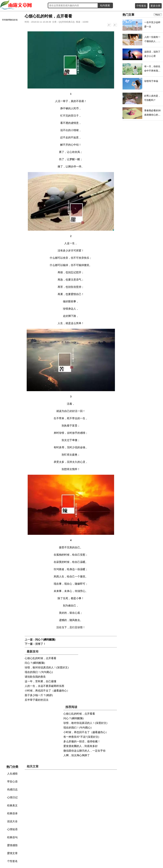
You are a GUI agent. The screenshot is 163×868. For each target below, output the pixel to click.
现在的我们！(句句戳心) (39, 672)
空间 (4, 20)
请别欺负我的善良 (35, 677)
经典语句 (12, 837)
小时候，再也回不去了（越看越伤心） (47, 691)
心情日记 (12, 797)
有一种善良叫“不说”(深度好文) (81, 737)
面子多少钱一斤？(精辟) (39, 695)
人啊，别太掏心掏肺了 (77, 755)
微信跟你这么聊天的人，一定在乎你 (84, 751)
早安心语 (12, 782)
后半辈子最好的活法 (37, 700)
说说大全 (12, 821)
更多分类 (155, 6)
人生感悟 (12, 774)
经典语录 (12, 813)
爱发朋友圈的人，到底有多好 (81, 746)
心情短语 (12, 829)
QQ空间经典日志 (67, 22)
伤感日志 (12, 789)
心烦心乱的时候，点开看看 (41, 658)
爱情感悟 (12, 845)
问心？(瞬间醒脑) (45, 640)
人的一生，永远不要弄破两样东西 (44, 686)
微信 (12, 20)
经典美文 (12, 806)
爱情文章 (12, 853)
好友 (16, 20)
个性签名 (141, 6)
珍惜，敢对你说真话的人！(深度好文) (47, 667)
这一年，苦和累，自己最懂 (41, 681)
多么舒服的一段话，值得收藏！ (82, 741)
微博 (8, 20)
